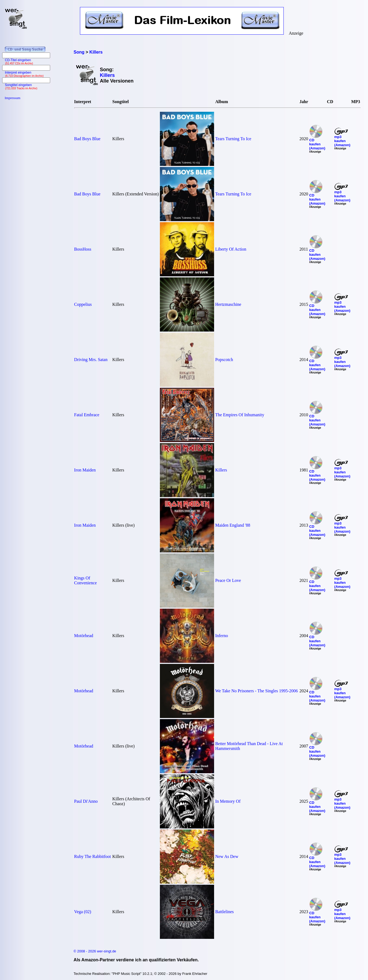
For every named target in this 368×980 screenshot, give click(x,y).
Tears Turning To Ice (233, 139)
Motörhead (84, 636)
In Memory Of (228, 801)
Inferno (222, 636)
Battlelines (224, 912)
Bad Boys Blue (87, 139)
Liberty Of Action (231, 249)
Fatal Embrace (87, 415)
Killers (221, 470)
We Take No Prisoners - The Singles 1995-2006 (256, 691)
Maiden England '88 (233, 525)
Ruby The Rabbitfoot (93, 856)
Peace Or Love (228, 580)
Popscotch (224, 360)
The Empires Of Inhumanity (240, 415)
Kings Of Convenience (86, 580)
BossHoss (83, 249)
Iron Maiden (85, 470)
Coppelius (83, 304)
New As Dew (227, 856)
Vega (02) (83, 912)
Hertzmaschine (228, 304)
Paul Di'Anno (86, 801)
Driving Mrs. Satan (91, 360)
